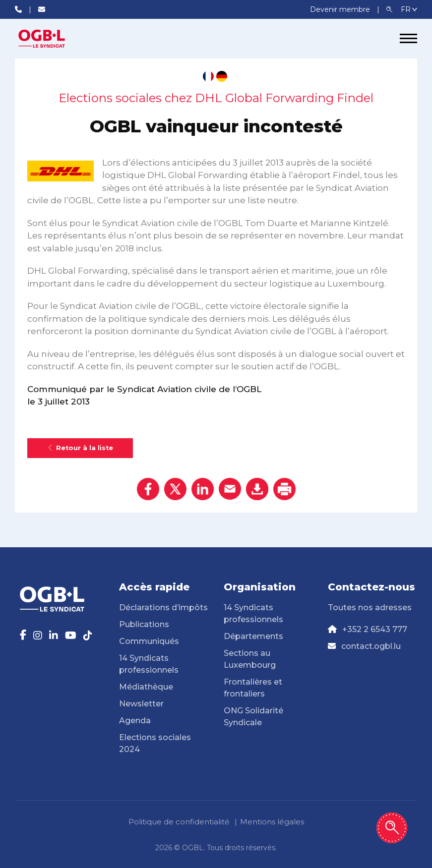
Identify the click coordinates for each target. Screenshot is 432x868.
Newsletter (141, 704)
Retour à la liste (80, 448)
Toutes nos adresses (370, 608)
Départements (253, 636)
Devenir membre (341, 9)
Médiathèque (146, 687)
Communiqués (149, 641)
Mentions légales (272, 822)
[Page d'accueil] (52, 39)
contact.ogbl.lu (371, 646)
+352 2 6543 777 (375, 629)
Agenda (135, 721)
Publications (144, 624)
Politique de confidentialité (179, 822)
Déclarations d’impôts (163, 608)
